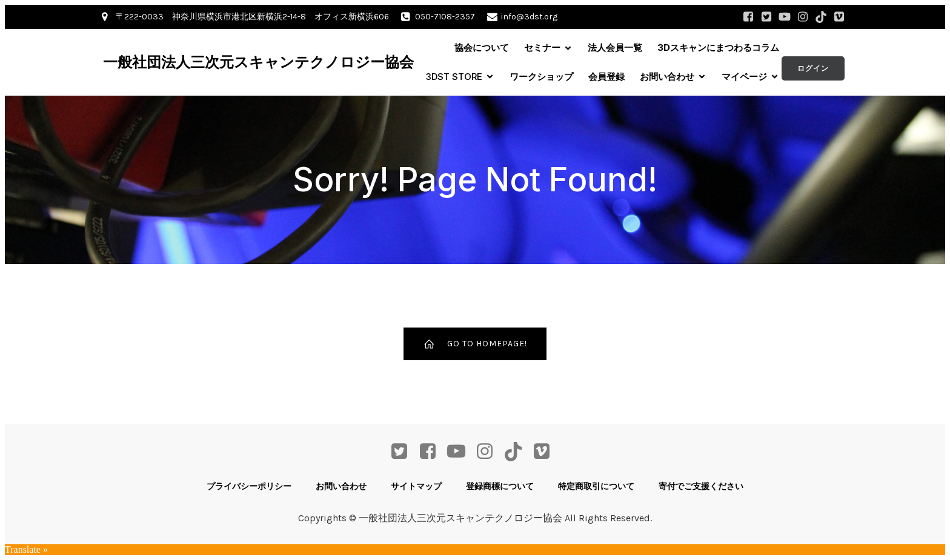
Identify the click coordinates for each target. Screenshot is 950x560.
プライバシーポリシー (249, 486)
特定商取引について (596, 486)
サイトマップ (416, 486)
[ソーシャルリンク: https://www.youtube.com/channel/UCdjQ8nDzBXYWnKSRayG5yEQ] (785, 17)
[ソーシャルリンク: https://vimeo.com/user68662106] (839, 17)
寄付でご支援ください (701, 486)
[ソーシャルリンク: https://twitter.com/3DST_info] (766, 17)
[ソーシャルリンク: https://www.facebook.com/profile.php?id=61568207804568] (748, 17)
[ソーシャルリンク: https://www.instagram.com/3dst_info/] (803, 17)
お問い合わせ (341, 486)
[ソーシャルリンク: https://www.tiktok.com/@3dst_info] (821, 17)
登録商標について (500, 486)
